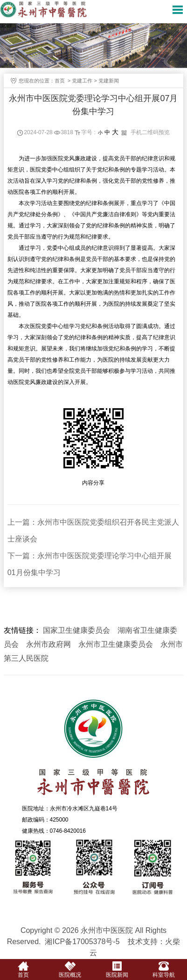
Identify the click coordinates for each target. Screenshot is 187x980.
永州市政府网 (48, 644)
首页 (63, 81)
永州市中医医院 (93, 748)
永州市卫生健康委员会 (116, 644)
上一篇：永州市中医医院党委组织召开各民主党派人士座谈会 (93, 531)
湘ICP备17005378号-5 (82, 942)
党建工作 (85, 81)
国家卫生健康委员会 (76, 630)
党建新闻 (112, 81)
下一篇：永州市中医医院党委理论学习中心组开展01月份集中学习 (90, 564)
